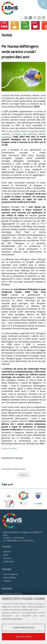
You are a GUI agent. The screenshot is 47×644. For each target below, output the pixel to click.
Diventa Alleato (10, 577)
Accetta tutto (24, 637)
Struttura (7, 558)
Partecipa (6, 569)
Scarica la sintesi (9, 448)
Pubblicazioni (9, 561)
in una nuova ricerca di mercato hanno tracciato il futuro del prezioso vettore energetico (23, 134)
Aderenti (7, 552)
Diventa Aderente (11, 574)
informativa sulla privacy (12, 619)
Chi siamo (7, 546)
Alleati (6, 555)
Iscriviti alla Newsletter (13, 593)
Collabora (7, 581)
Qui (3, 613)
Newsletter (7, 588)
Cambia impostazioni (24, 628)
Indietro (24, 475)
